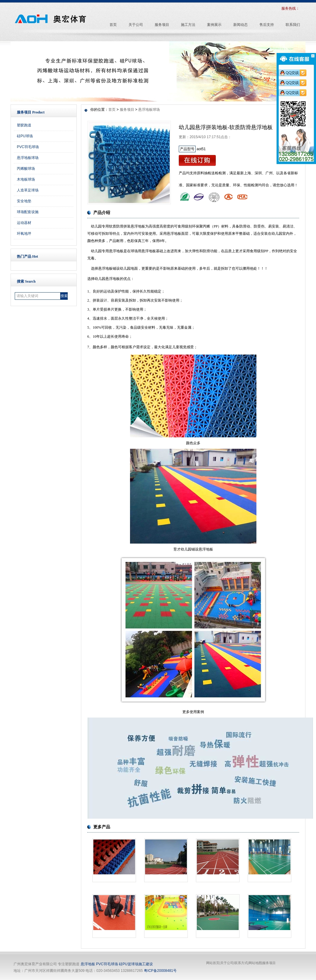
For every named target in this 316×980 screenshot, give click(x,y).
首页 (112, 110)
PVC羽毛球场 (28, 147)
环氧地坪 (24, 234)
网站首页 (213, 963)
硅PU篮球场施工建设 (136, 964)
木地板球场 (26, 179)
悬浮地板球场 (28, 158)
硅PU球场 (25, 136)
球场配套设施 (28, 212)
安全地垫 (24, 201)
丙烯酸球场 (26, 169)
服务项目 (127, 110)
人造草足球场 (28, 190)
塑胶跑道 (24, 125)
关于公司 (227, 963)
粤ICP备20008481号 (160, 971)
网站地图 (255, 963)
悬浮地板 (88, 964)
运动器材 (24, 223)
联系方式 (241, 963)
